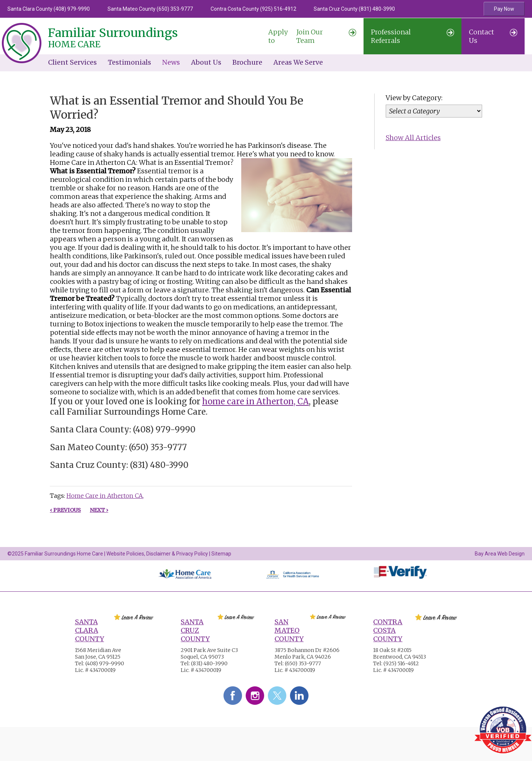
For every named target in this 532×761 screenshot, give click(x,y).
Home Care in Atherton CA (105, 496)
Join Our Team (312, 36)
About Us (206, 62)
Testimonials (129, 62)
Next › (99, 510)
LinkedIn (299, 696)
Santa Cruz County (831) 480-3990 (354, 9)
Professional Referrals (412, 36)
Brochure (247, 62)
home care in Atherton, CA (255, 401)
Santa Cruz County (195, 630)
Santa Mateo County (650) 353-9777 (150, 9)
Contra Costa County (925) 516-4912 (253, 9)
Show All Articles (413, 138)
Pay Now (504, 9)
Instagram (255, 696)
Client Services (72, 62)
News (171, 62)
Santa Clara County (90, 630)
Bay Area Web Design (500, 554)
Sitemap (221, 554)
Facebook (233, 696)
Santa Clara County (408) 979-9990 (49, 9)
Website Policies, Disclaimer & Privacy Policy (157, 554)
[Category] (434, 111)
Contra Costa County (388, 630)
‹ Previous (65, 510)
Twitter (277, 696)
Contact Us (493, 36)
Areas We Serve (298, 62)
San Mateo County (289, 630)
